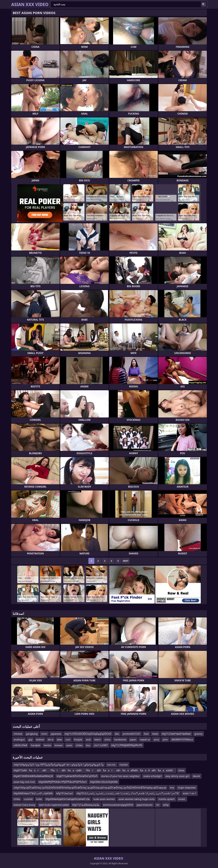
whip (166, 805)
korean (59, 745)
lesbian (40, 740)
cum (68, 740)
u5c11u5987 (101, 745)
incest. (182, 799)
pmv (165, 740)
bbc (117, 734)
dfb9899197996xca (182, 740)
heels (155, 734)
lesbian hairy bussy (24, 805)
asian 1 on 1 (190, 793)
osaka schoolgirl (153, 776)
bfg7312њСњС (65, 793)
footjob (78, 740)
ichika (79, 745)
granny (198, 734)
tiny (172, 788)
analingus (19, 740)
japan (133, 740)
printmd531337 (132, 734)
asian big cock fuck (24, 782)
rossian (124, 765)
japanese (56, 734)
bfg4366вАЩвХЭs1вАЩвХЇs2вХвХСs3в (68, 799)
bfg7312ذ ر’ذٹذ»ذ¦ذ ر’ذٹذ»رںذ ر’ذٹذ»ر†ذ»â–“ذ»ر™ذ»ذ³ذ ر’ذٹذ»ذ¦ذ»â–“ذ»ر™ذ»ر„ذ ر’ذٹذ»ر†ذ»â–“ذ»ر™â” (128, 793)
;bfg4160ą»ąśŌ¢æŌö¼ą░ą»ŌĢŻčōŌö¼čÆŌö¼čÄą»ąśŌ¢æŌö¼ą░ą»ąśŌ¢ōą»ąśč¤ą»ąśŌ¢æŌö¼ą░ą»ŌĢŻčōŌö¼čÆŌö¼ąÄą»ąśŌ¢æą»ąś (90, 788)
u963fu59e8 (20, 745)
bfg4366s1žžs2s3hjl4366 (104, 782)
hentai (47, 745)
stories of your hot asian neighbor (120, 776)
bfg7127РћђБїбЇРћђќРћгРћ (127, 745)
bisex (181, 770)
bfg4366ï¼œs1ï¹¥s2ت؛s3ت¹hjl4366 (33, 793)
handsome (120, 740)
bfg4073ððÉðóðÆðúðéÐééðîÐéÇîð (33, 776)
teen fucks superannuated (54, 805)
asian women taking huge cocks (137, 799)
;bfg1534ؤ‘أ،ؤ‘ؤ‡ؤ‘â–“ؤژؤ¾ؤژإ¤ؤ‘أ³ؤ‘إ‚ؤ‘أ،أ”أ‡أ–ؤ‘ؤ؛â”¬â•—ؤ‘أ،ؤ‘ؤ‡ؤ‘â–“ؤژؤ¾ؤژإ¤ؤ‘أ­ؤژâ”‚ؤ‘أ (59, 765)
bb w (51, 740)
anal (88, 740)
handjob (35, 745)
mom (44, 734)
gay (30, 740)
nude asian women (104, 799)
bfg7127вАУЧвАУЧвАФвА (176, 734)
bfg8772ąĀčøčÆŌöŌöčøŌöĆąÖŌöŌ (77, 776)
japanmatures (145, 805)
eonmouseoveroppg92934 (118, 805)
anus (156, 740)
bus (88, 745)
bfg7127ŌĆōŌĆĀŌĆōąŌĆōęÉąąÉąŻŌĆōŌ (88, 734)
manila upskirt (167, 799)
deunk (196, 776)
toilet (39, 799)
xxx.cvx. (112, 765)
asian (69, 745)
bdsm (97, 740)
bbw (59, 740)
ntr (158, 805)
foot (146, 734)
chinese (18, 734)
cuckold (28, 799)
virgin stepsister (187, 788)
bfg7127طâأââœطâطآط (86, 805)
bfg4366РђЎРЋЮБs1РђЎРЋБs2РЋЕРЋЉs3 (63, 782)
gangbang (32, 734)
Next (126, 561)
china (108, 740)
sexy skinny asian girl (177, 776)
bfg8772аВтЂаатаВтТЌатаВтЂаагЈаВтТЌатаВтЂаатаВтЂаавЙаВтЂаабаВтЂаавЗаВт (94, 770)
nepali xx (145, 740)
